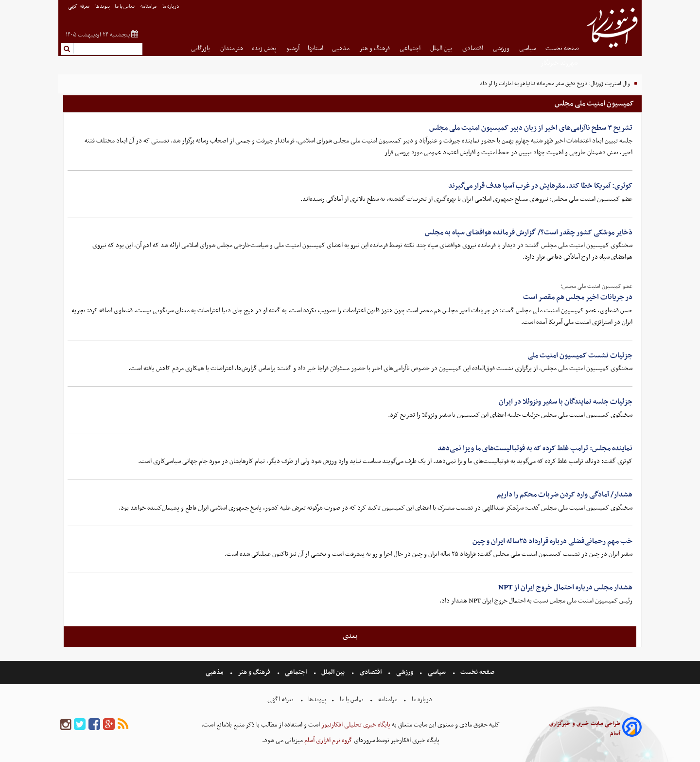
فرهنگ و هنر (375, 48)
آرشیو (293, 48)
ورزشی (502, 48)
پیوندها (103, 7)
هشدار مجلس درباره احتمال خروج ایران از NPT (565, 587)
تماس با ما (125, 7)
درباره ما (171, 7)
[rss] (123, 725)
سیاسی (528, 48)
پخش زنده (265, 48)
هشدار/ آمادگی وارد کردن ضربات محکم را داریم (565, 495)
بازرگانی (201, 48)
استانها (315, 48)
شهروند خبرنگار (560, 63)
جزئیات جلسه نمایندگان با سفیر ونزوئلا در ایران (566, 402)
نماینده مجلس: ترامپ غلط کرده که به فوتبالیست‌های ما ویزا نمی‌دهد (535, 448)
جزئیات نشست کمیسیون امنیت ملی (580, 355)
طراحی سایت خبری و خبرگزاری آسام (585, 728)
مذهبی (341, 48)
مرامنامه (149, 7)
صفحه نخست (562, 48)
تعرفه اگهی (79, 7)
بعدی (350, 636)
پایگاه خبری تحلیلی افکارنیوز (355, 725)
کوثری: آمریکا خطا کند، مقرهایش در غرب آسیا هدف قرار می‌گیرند (540, 186)
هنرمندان (232, 48)
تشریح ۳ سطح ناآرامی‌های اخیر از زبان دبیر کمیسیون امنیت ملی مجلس (531, 128)
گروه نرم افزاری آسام (328, 740)
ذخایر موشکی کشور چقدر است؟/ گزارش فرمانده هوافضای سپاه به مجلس (529, 232)
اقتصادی (473, 48)
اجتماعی (411, 48)
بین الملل (442, 48)
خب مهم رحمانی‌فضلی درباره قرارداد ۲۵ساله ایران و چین (552, 541)
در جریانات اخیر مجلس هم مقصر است (578, 297)
